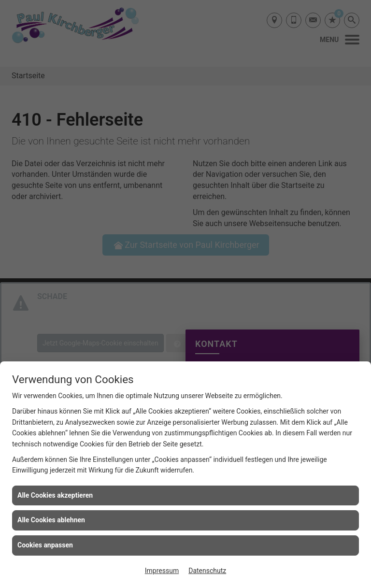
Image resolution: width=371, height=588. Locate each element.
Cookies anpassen (45, 545)
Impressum (162, 571)
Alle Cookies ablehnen (51, 520)
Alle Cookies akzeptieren (55, 495)
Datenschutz (207, 571)
